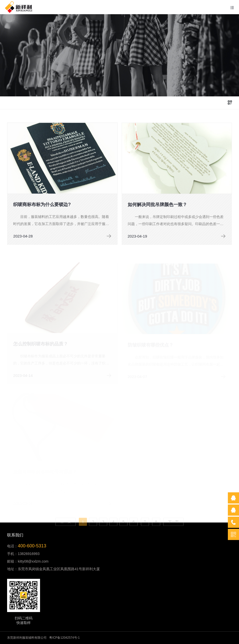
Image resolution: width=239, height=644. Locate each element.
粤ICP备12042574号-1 (64, 638)
